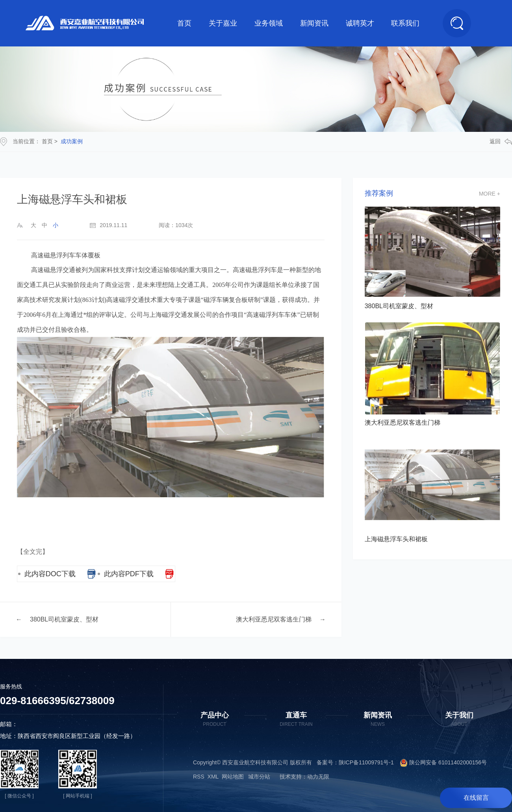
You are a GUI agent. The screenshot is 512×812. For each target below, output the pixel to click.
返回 (501, 141)
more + (490, 194)
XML (213, 777)
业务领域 (269, 23)
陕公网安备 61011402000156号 (440, 762)
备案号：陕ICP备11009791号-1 (355, 762)
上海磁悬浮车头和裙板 (396, 539)
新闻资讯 (314, 23)
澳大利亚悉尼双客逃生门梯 (274, 619)
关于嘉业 (223, 23)
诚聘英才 (360, 23)
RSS (199, 777)
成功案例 (72, 141)
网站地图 (233, 777)
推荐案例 (379, 193)
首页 (184, 23)
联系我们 (405, 23)
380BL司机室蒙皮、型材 (64, 619)
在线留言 (476, 798)
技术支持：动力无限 (304, 777)
